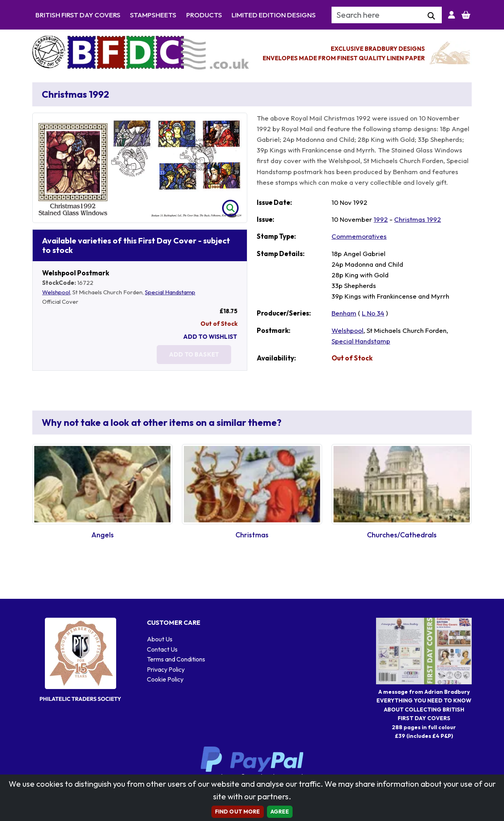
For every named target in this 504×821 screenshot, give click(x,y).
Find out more (238, 812)
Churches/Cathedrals (402, 535)
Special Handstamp (170, 292)
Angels (103, 535)
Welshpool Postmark (76, 273)
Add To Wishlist (210, 337)
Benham (344, 313)
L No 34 (373, 313)
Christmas (252, 535)
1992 (381, 219)
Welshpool (56, 292)
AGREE (280, 812)
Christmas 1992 (418, 219)
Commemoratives (359, 236)
